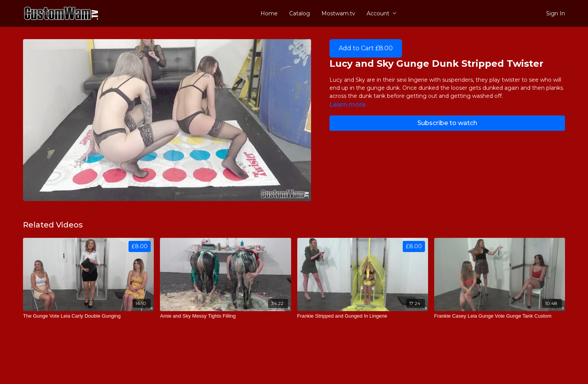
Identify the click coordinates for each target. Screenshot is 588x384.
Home (269, 13)
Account (382, 13)
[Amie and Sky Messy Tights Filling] (225, 316)
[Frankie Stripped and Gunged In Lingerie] (363, 316)
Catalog (300, 13)
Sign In (556, 13)
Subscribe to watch (447, 123)
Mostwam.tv (338, 13)
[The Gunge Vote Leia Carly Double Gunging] (88, 316)
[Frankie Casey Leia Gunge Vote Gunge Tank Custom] (500, 316)
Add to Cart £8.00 (366, 48)
